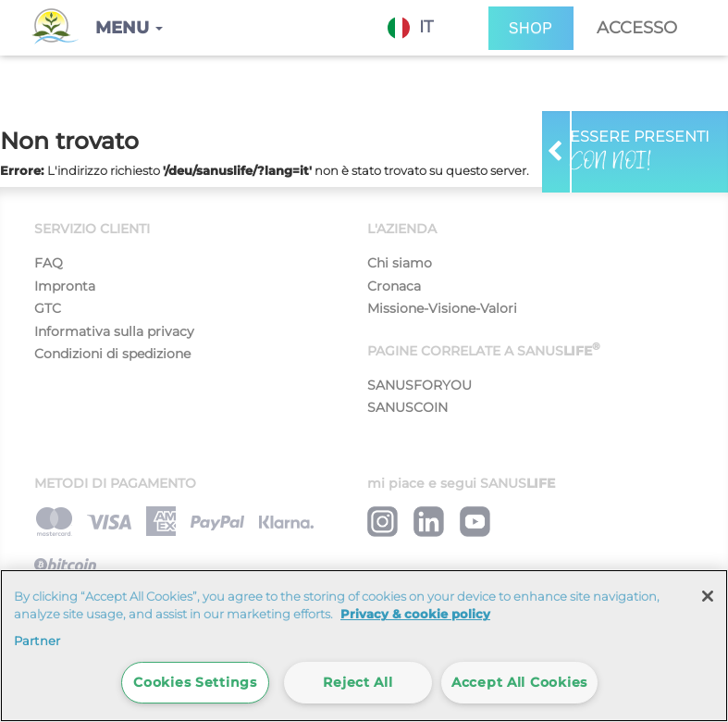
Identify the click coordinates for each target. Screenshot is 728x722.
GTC (48, 308)
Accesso (637, 28)
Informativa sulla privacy (114, 331)
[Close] (708, 596)
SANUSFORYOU (420, 385)
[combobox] (424, 28)
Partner (37, 641)
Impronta (65, 286)
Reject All (358, 682)
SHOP (531, 28)
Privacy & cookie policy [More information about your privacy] (415, 614)
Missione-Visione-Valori (442, 308)
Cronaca (394, 286)
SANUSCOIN (407, 407)
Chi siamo (400, 263)
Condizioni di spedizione (112, 354)
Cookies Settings (195, 682)
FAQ (49, 263)
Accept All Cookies (519, 682)
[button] (129, 28)
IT (410, 28)
